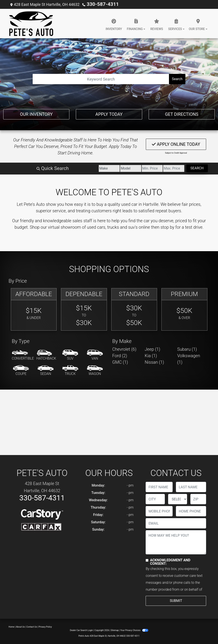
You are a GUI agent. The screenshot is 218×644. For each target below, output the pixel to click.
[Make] (60, 168)
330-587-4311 (99, 4)
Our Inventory (36, 113)
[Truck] (70, 370)
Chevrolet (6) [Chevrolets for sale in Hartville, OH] (124, 349)
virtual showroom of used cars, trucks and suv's (93, 227)
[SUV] (70, 355)
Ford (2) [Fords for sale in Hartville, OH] (120, 355)
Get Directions (182, 113)
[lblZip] (198, 499)
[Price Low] (125, 168)
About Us (20, 627)
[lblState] (178, 499)
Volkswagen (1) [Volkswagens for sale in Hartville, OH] (189, 359)
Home (12, 627)
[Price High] (157, 168)
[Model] (92, 168)
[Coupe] (21, 370)
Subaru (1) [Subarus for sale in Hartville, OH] (187, 349)
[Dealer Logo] (31, 23)
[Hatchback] (46, 355)
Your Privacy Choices (134, 630)
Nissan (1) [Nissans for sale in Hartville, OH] (154, 362)
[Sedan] (46, 370)
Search (177, 79)
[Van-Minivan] (95, 355)
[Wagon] (95, 370)
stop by (167, 227)
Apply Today (109, 113)
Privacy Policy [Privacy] (45, 627)
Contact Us (32, 627)
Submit (176, 600)
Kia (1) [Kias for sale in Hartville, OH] (151, 355)
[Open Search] (101, 79)
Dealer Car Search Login (81, 630)
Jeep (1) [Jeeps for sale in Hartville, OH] (153, 349)
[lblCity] (155, 499)
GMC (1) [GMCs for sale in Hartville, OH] (120, 362)
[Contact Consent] (147, 560)
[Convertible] (23, 355)
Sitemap (115, 630)
